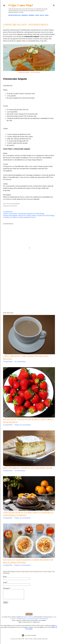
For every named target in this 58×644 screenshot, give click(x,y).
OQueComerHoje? (28, 617)
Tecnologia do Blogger (29, 635)
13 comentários (20, 471)
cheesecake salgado (10, 216)
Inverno (31, 15)
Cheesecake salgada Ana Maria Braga (31, 214)
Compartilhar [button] (8, 212)
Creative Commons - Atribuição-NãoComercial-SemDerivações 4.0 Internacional (33, 618)
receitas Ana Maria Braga (46, 216)
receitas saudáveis (24, 217)
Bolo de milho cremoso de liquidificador (28, 468)
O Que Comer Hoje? (21, 5)
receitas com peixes (10, 217)
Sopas (37, 15)
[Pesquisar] (54, 5)
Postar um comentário (23, 425)
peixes (34, 216)
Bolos (42, 15)
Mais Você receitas (25, 216)
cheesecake (13, 214)
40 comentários (20, 362)
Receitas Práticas (14, 15)
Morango (25, 15)
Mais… (47, 15)
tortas (33, 217)
